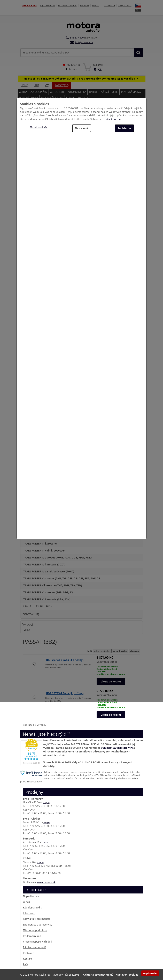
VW (47, 85)
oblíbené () (72, 65)
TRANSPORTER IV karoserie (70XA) (44, 564)
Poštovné (85, 5)
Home (24, 85)
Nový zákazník (125, 5)
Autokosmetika (77, 92)
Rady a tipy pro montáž (37, 919)
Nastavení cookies (127, 975)
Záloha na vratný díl (35, 947)
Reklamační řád (32, 936)
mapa (46, 802)
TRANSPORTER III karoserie (40, 543)
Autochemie (57, 92)
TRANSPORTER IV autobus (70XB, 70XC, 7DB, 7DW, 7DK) (57, 557)
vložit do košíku (111, 681)
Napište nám (150, 973)
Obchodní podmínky (68, 5)
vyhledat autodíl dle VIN (117, 748)
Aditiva (23, 92)
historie (72, 69)
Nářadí (105, 92)
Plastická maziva (131, 92)
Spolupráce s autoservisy (38, 924)
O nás (26, 902)
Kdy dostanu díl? (47, 5)
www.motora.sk (46, 882)
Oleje (115, 92)
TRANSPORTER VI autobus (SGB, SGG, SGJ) (49, 592)
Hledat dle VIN (29, 5)
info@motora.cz (84, 42)
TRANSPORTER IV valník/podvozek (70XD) (49, 571)
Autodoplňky (39, 92)
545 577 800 (77, 38)
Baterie (93, 92)
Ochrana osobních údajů (98, 975)
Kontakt (96, 5)
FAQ (25, 964)
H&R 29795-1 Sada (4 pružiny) (65, 693)
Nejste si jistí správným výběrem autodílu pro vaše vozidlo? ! (81, 78)
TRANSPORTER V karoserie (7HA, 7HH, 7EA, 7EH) (53, 585)
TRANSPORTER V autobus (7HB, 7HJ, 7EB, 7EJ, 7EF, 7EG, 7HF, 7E (62, 578)
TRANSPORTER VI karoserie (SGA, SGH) (47, 599)
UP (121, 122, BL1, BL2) (37, 606)
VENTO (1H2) (31, 614)
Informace (29, 913)
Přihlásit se (110, 5)
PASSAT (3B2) (62, 85)
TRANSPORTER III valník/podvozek (44, 550)
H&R (36, 85)
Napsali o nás (31, 896)
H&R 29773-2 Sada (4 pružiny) (65, 660)
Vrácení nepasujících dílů (37, 942)
